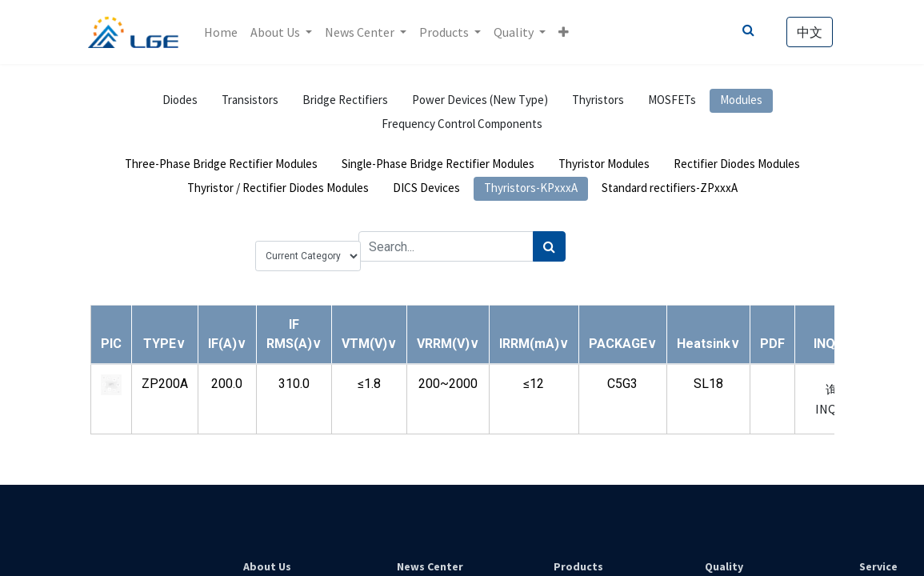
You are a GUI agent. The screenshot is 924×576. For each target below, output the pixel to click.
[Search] (549, 246)
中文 (808, 32)
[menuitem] (222, 32)
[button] (566, 32)
